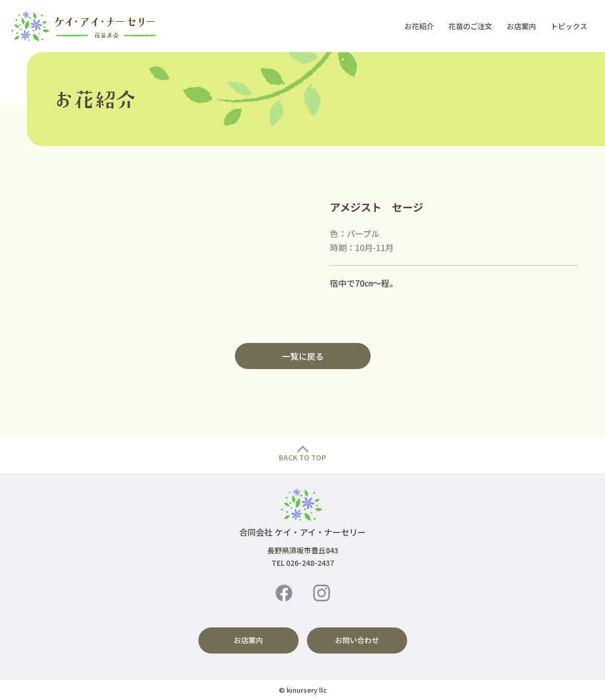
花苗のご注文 (470, 26)
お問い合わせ (357, 640)
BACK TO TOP (302, 458)
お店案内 (521, 26)
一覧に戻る (303, 356)
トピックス (569, 26)
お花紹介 (419, 26)
